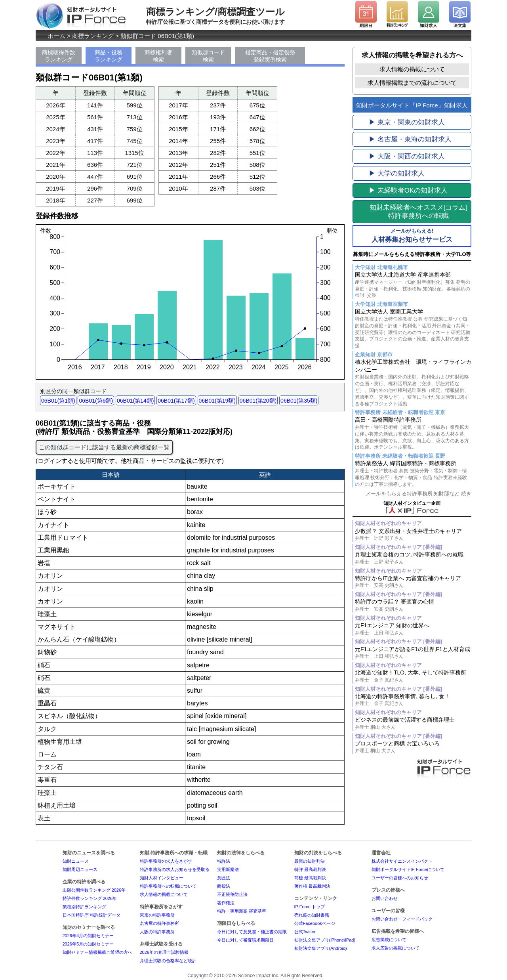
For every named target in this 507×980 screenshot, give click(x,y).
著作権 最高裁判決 (312, 886)
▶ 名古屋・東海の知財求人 (410, 139)
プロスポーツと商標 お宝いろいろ (413, 747)
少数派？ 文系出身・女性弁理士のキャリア (413, 535)
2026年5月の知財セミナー (88, 944)
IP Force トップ (310, 907)
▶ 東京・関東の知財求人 (407, 122)
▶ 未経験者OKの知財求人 (408, 190)
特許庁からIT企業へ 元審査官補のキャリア (413, 582)
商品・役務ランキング (109, 56)
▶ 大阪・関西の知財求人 (407, 156)
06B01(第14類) (135, 401)
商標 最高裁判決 (310, 878)
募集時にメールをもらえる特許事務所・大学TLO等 (412, 254)
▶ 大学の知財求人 (397, 173)
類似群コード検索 (208, 56)
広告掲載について (389, 940)
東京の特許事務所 (157, 915)
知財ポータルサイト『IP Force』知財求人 (412, 105)
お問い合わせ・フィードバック (402, 919)
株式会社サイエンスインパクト (402, 861)
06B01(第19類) (217, 401)
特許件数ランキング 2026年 (90, 898)
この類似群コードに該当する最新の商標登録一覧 (104, 447)
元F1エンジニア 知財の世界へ (413, 629)
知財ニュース (76, 861)
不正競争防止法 (232, 894)
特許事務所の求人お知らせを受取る (175, 869)
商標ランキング (93, 36)
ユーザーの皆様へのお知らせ (400, 878)
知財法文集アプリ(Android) (321, 948)
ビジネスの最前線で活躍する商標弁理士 (413, 723)
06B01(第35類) (299, 401)
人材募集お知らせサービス (412, 235)
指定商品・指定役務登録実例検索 (270, 56)
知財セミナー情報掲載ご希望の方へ (97, 952)
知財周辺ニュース (80, 869)
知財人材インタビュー (162, 878)
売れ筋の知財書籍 (312, 915)
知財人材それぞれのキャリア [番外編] (398, 547)
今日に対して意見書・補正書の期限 (252, 932)
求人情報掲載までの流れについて (412, 83)
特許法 (224, 861)
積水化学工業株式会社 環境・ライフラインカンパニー (413, 383)
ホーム (56, 36)
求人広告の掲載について (395, 948)
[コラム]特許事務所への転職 (418, 212)
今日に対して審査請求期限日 (245, 940)
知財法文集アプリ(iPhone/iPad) (325, 940)
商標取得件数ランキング (59, 56)
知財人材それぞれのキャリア (388, 523)
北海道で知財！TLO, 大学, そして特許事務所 (413, 676)
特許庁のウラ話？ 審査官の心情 (413, 605)
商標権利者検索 (158, 56)
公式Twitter (305, 932)
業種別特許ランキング (84, 907)
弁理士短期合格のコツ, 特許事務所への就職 (413, 558)
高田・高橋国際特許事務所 (413, 434)
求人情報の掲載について (412, 69)
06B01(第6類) (96, 401)
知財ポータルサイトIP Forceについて (408, 869)
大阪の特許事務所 (157, 932)
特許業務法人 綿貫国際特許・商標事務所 (413, 474)
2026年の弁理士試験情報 (164, 952)
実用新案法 (228, 869)
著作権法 (226, 903)
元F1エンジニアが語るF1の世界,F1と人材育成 (413, 653)
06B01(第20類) (258, 401)
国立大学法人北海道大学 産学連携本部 (413, 285)
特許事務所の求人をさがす (166, 861)
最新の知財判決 (310, 861)
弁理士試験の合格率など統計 (168, 961)
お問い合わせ (385, 898)
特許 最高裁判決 (310, 869)
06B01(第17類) (176, 401)
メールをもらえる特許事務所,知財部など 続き (418, 494)
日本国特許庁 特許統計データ (91, 915)
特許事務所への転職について (168, 886)
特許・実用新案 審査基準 (242, 911)
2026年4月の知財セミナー (88, 936)
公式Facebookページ (315, 923)
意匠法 (224, 878)
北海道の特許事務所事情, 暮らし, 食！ (413, 700)
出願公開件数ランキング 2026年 (94, 890)
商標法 (224, 886)
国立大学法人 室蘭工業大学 (413, 329)
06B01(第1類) (58, 401)
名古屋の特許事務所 (159, 923)
